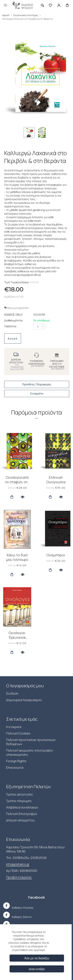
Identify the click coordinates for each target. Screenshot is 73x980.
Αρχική (6, 15)
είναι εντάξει (37, 969)
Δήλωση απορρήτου (20, 820)
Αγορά (13, 338)
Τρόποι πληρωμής (19, 801)
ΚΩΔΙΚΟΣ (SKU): (14, 314)
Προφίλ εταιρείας (19, 877)
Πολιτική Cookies (18, 733)
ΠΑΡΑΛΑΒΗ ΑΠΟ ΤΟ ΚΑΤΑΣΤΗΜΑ (57, 364)
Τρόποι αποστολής (20, 794)
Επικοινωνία (15, 767)
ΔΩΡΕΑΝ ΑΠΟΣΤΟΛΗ (16, 361)
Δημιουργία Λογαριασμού (24, 700)
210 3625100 (37, 366)
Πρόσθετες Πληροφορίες (37, 384)
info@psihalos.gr (18, 864)
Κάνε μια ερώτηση (16, 308)
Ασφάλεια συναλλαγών (22, 807)
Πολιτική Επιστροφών (22, 814)
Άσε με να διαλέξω (37, 958)
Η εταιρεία (14, 727)
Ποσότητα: (11, 326)
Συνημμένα (37, 394)
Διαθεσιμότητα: (14, 320)
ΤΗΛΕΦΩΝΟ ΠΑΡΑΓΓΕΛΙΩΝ (36, 362)
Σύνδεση (12, 693)
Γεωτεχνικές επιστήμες (26, 15)
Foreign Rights (16, 761)
